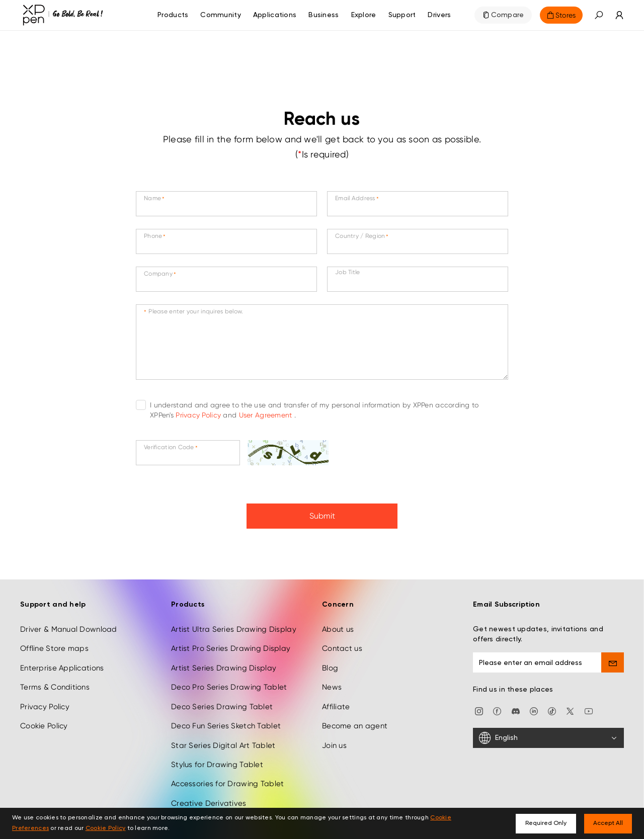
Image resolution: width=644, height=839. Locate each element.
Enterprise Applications (62, 663)
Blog (330, 663)
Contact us (342, 644)
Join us (334, 740)
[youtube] (589, 706)
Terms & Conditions (55, 682)
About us (338, 624)
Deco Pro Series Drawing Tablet (229, 682)
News (332, 682)
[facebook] (497, 706)
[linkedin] (534, 706)
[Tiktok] (552, 706)
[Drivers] (439, 15)
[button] (599, 15)
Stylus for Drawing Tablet (217, 760)
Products (173, 15)
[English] (548, 733)
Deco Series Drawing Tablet (222, 702)
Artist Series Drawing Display (224, 663)
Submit (322, 516)
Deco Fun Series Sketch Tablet (226, 721)
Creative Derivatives (209, 798)
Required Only (546, 823)
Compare (508, 15)
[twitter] (570, 706)
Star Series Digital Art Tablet (223, 740)
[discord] (516, 706)
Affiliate (336, 702)
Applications (275, 15)
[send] (613, 657)
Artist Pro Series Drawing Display (231, 644)
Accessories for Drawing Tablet (227, 779)
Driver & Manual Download (69, 624)
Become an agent (355, 721)
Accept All (608, 823)
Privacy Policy (199, 415)
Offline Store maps (54, 644)
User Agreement (267, 415)
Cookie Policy (44, 721)
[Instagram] (479, 706)
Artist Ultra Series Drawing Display (234, 624)
